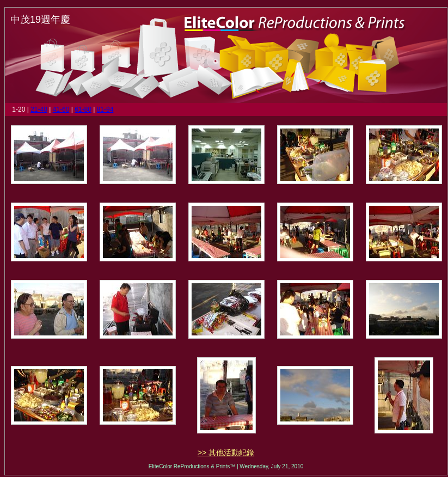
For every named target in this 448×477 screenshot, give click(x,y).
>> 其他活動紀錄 (226, 452)
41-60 (61, 109)
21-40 (39, 109)
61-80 (83, 109)
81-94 (105, 109)
